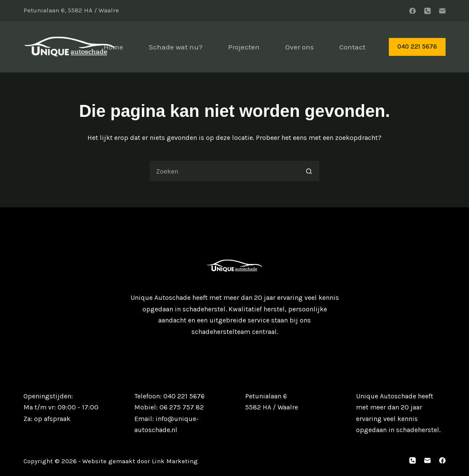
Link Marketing (174, 461)
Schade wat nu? (176, 47)
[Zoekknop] (309, 171)
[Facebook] (413, 11)
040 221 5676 (417, 46)
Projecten (244, 47)
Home (113, 47)
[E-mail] (442, 11)
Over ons (300, 47)
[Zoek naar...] (224, 171)
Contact (352, 47)
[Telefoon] (427, 11)
